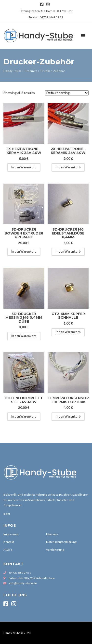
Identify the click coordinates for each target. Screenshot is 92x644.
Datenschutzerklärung (61, 542)
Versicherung (55, 550)
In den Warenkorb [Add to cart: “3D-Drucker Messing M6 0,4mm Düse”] (24, 336)
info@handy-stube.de (23, 583)
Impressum (11, 534)
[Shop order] (67, 93)
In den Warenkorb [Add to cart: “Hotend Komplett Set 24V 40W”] (24, 416)
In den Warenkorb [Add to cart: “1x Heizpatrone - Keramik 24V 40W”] (24, 167)
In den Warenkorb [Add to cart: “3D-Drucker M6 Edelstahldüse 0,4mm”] (68, 252)
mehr (7, 514)
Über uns (52, 534)
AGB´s (8, 550)
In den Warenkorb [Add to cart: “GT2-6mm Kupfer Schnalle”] (68, 332)
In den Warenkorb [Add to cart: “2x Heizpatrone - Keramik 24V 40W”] (68, 167)
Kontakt (9, 542)
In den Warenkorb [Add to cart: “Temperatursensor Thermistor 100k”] (68, 416)
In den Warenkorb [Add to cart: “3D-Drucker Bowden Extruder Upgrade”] (24, 252)
